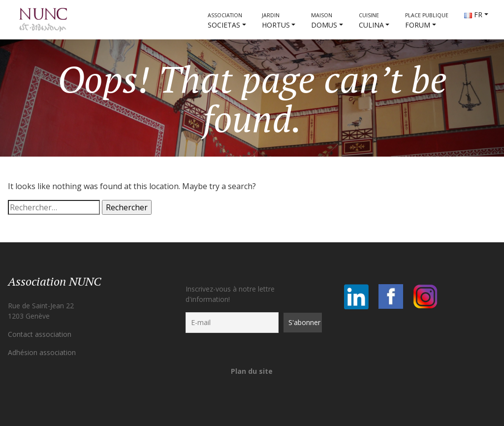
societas (225, 21)
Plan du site (252, 371)
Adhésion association (42, 352)
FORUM (427, 21)
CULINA (371, 21)
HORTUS (276, 21)
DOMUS (324, 21)
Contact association (40, 334)
